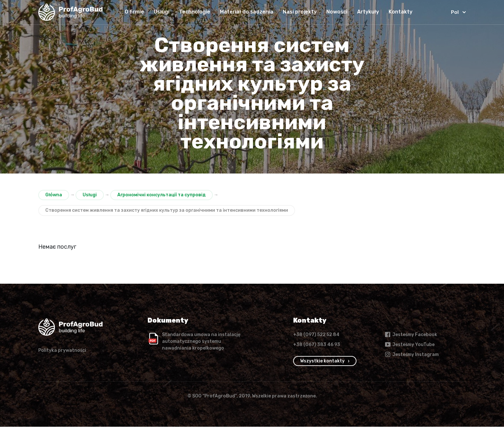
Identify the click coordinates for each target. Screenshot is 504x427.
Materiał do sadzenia (245, 12)
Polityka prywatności (62, 351)
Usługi (160, 12)
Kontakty (399, 12)
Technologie (193, 12)
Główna (54, 195)
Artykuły (367, 12)
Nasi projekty (298, 12)
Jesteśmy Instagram (412, 355)
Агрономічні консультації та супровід (162, 195)
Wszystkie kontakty (322, 361)
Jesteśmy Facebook (411, 335)
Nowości (336, 12)
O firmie (133, 12)
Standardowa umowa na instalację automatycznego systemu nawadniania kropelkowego (201, 342)
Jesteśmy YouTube (410, 345)
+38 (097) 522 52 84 (316, 335)
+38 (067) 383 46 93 (317, 345)
